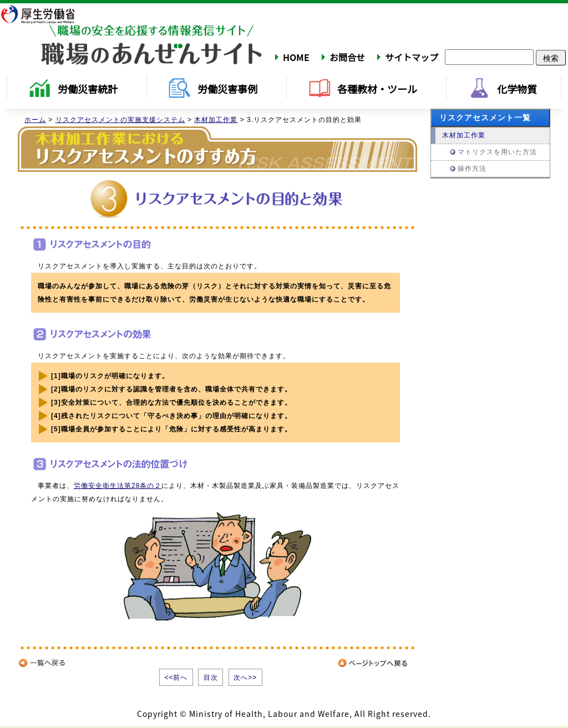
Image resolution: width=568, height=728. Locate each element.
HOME (296, 57)
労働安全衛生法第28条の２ (118, 486)
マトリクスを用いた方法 (497, 152)
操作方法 (472, 169)
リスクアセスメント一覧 (485, 118)
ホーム (35, 120)
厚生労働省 (45, 14)
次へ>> (245, 678)
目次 (211, 678)
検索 (551, 58)
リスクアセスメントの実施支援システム (120, 120)
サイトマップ (412, 57)
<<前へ (176, 678)
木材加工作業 (216, 120)
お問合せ (347, 57)
